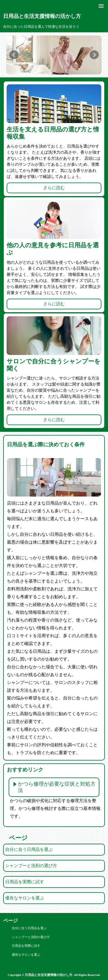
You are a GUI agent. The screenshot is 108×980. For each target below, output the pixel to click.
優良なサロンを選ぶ (25, 898)
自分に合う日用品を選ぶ (29, 849)
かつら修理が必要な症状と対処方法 (57, 787)
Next (94, 55)
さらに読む (54, 188)
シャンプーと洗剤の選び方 (31, 866)
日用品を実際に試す (25, 882)
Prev (14, 55)
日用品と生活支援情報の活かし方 (42, 16)
